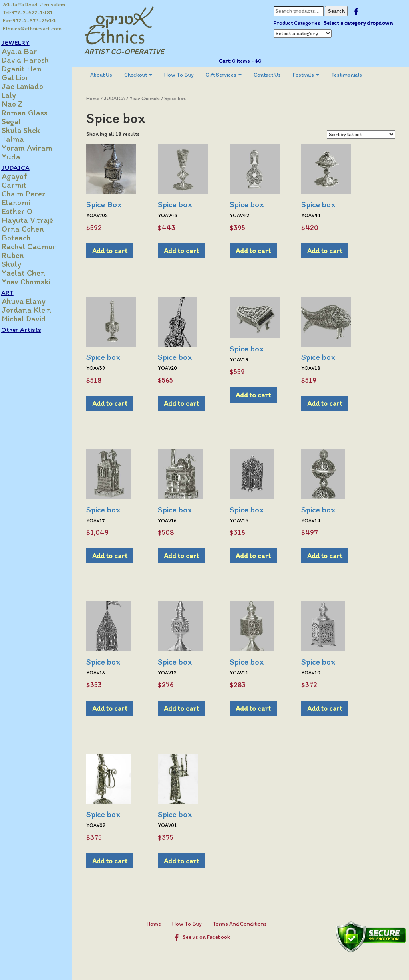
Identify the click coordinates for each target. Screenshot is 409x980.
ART (16, 292)
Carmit (22, 185)
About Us (109, 75)
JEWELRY (24, 42)
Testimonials (354, 75)
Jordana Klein (35, 310)
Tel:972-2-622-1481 (28, 13)
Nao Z (21, 104)
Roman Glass (33, 113)
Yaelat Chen (32, 273)
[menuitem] (109, 75)
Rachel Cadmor (37, 246)
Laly (17, 95)
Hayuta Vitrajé (36, 220)
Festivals (314, 75)
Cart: (228, 61)
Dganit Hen (30, 69)
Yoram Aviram (35, 148)
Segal (20, 121)
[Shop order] (361, 134)
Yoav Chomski (34, 282)
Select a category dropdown (361, 23)
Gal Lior (24, 77)
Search (340, 11)
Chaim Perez (32, 194)
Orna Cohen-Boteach (33, 233)
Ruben (21, 255)
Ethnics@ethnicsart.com (33, 29)
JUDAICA (24, 167)
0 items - (249, 61)
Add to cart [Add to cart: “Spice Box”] (117, 251)
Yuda (19, 157)
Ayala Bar (28, 51)
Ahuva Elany (32, 301)
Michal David (32, 319)
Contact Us (275, 75)
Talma (21, 139)
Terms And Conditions (243, 924)
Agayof (23, 176)
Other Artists (30, 329)
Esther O (25, 211)
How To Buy (187, 75)
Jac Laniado (31, 86)
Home (100, 98)
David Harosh (34, 60)
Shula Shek (29, 130)
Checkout (146, 75)
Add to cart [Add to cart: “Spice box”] (189, 251)
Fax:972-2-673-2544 (30, 21)
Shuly (20, 264)
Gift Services (231, 75)
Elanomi (24, 202)
